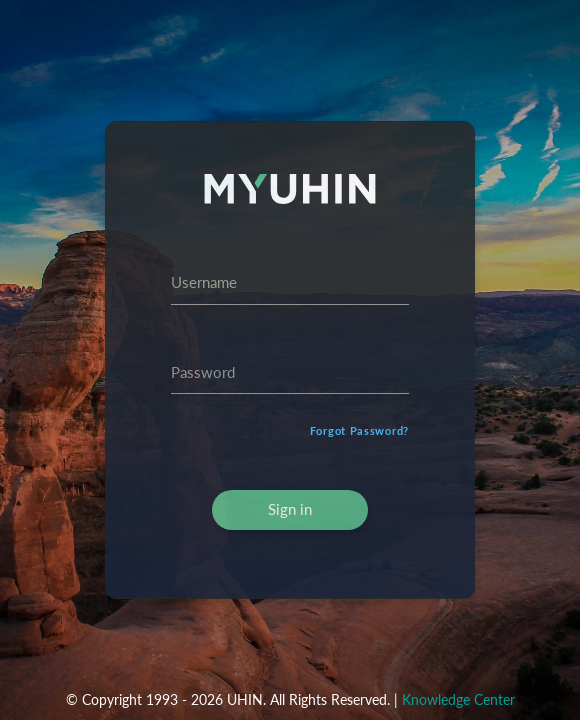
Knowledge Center (458, 699)
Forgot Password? (359, 430)
